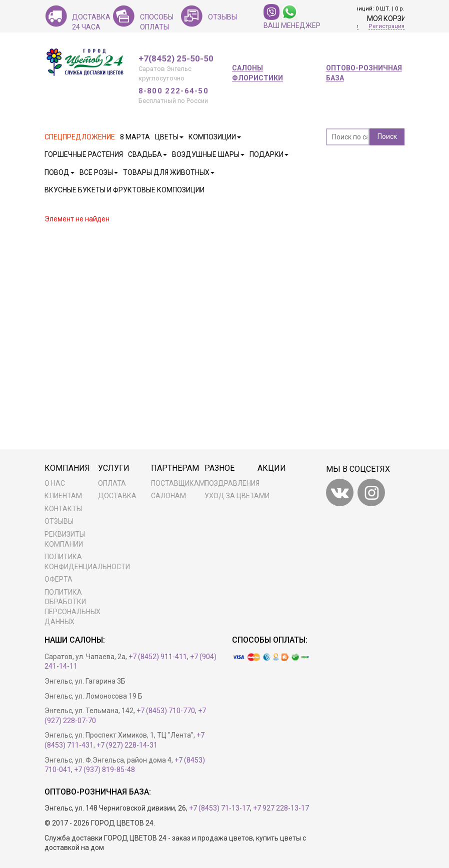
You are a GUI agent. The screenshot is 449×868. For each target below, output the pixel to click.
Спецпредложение (80, 137)
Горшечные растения (84, 154)
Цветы (169, 137)
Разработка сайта (186, 823)
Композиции (215, 137)
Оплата (112, 483)
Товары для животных (169, 172)
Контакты (63, 509)
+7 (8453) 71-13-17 (219, 808)
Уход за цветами (237, 496)
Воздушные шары (208, 154)
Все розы (99, 172)
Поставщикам (178, 483)
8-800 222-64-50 (174, 91)
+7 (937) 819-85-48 (104, 770)
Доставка (117, 496)
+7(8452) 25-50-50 (176, 59)
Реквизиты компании (65, 539)
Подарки (269, 154)
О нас (55, 483)
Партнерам (175, 468)
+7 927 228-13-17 (281, 808)
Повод (59, 172)
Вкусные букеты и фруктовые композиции (124, 190)
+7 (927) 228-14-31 (127, 745)
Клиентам (63, 496)
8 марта (135, 137)
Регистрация (386, 26)
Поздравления (232, 483)
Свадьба (147, 154)
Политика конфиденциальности (84, 562)
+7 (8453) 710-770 (166, 711)
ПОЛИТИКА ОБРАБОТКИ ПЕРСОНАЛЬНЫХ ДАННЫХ (72, 607)
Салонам (168, 496)
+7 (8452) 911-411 (158, 657)
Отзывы (59, 521)
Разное (219, 468)
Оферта (58, 579)
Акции (272, 468)
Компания (67, 468)
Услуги (114, 468)
